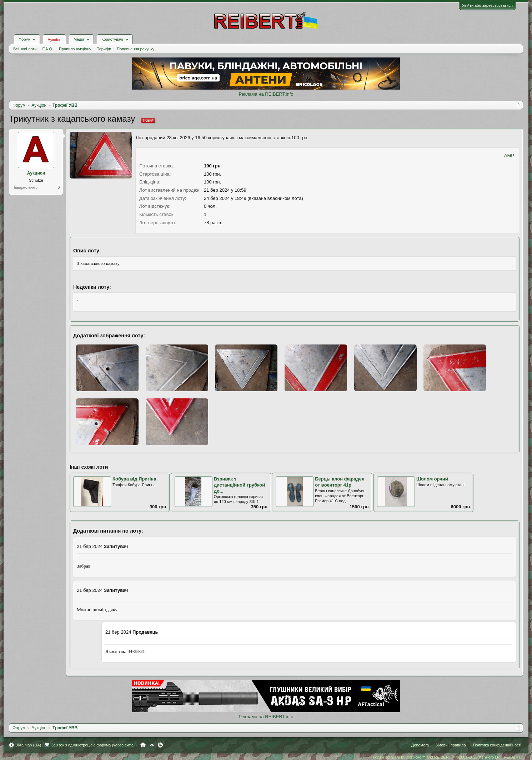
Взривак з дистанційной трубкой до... (240, 485)
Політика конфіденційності (497, 745)
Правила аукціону (75, 49)
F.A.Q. (48, 49)
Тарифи (104, 49)
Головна (143, 745)
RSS (160, 745)
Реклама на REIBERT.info (266, 94)
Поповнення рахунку (135, 49)
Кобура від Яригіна (134, 479)
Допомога (420, 745)
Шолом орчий (432, 479)
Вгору (152, 745)
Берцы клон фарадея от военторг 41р (340, 482)
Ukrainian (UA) (28, 745)
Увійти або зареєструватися (487, 5)
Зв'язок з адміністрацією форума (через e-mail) (94, 745)
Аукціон (54, 40)
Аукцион (36, 173)
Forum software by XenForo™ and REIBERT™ (447, 757)
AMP (509, 155)
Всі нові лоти (25, 49)
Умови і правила (451, 745)
